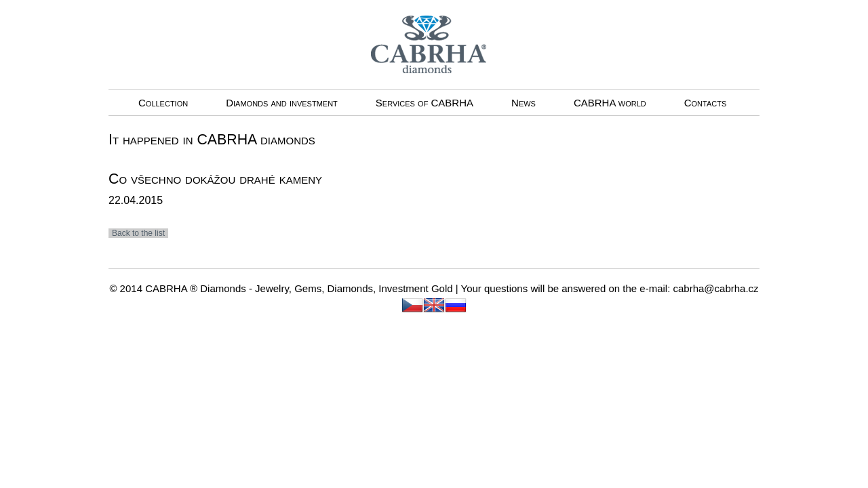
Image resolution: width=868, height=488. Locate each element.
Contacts (706, 103)
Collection (163, 103)
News (524, 103)
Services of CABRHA (425, 103)
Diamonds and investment (282, 103)
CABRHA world (610, 103)
